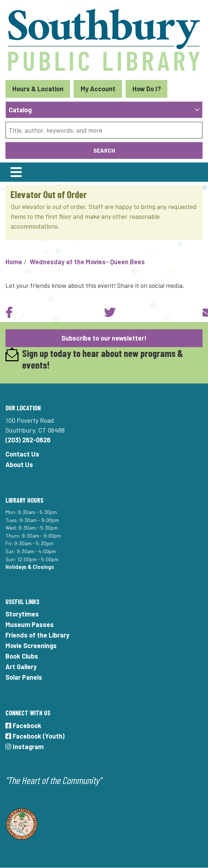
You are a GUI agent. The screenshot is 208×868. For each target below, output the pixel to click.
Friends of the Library (37, 635)
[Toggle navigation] (16, 172)
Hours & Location (38, 89)
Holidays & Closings (30, 567)
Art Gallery (21, 667)
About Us (19, 465)
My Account (98, 89)
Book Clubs (22, 656)
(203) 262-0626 (28, 440)
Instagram (25, 747)
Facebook (23, 726)
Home (14, 262)
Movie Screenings (31, 646)
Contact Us (22, 454)
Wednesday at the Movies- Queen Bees (87, 262)
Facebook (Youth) (35, 736)
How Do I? (147, 89)
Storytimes (22, 614)
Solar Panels (24, 677)
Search (104, 150)
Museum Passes (30, 624)
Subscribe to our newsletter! (104, 338)
